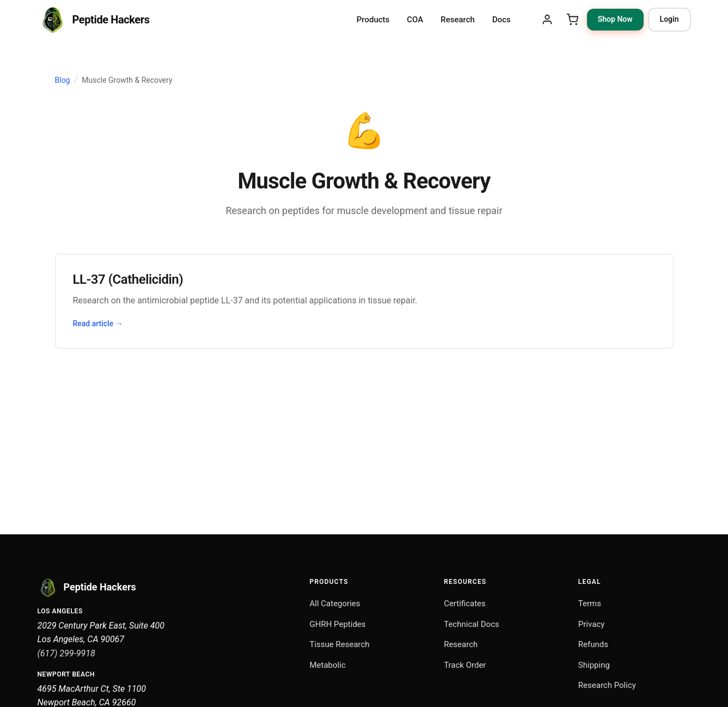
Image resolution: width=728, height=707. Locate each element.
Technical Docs (472, 624)
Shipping (594, 665)
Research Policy (607, 685)
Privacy (591, 624)
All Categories (335, 604)
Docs (501, 20)
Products (373, 20)
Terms (590, 604)
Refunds (593, 644)
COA (415, 20)
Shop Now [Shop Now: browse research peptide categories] (615, 19)
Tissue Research (340, 644)
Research (458, 20)
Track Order (465, 665)
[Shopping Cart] (572, 20)
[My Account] (547, 20)
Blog (63, 80)
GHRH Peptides (338, 624)
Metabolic (328, 665)
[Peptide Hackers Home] (94, 20)
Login (669, 19)
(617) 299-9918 (66, 653)
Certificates (465, 604)
